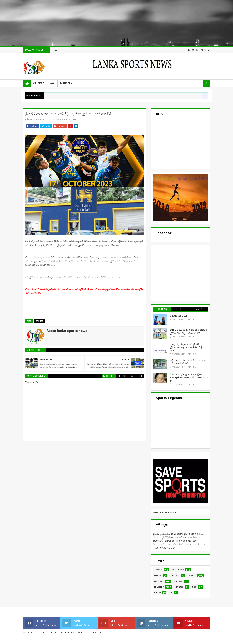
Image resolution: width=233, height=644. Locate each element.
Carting (175, 575)
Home (55, 50)
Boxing (158, 575)
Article (158, 570)
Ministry (66, 83)
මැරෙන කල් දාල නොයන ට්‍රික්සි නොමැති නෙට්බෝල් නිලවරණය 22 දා (189, 377)
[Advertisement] (98, 23)
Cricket (39, 83)
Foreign (178, 581)
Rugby (157, 593)
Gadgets (29, 632)
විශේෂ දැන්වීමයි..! (180, 316)
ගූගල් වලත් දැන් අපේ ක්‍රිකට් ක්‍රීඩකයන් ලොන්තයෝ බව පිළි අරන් (186, 347)
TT (171, 593)
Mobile (43, 632)
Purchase (99, 632)
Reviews (84, 632)
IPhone (71, 632)
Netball (179, 587)
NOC (52, 83)
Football (159, 581)
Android (57, 632)
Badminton (178, 570)
